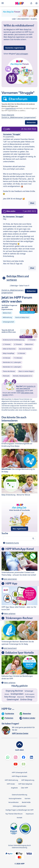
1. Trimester (32, 340)
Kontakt (19, 818)
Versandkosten (14, 802)
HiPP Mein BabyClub (25, 784)
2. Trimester (7, 344)
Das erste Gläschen (25, 349)
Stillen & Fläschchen (9, 349)
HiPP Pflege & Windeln (19, 776)
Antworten (31, 122)
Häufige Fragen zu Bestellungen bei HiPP (19, 810)
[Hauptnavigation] (3, 3)
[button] (31, 3)
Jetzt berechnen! (10, 648)
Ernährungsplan (30, 694)
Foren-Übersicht (8, 115)
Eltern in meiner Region (26, 371)
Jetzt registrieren (23, 19)
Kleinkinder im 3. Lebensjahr (12, 367)
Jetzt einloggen (22, 54)
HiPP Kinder (11, 784)
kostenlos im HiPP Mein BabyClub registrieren (26, 388)
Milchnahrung (7, 317)
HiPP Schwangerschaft (19, 772)
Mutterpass (30, 697)
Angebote (14, 788)
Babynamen (29, 344)
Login (14, 19)
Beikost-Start (7, 313)
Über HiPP (24, 788)
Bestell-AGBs (26, 802)
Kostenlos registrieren (15, 48)
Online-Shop (26, 699)
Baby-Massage (10, 697)
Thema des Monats (9, 371)
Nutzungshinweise (15, 798)
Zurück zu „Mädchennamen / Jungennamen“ (19, 117)
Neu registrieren (20, 529)
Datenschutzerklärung (19, 795)
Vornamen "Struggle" (12, 134)
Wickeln (7, 694)
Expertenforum (11, 108)
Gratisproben (17, 694)
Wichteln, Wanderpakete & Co (22, 376)
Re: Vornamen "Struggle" (13, 217)
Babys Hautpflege (9, 353)
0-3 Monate (21, 353)
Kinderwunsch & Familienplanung (14, 340)
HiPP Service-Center (20, 733)
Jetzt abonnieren (10, 579)
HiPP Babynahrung (28, 780)
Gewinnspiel (13, 699)
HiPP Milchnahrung (11, 780)
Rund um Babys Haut (22, 317)
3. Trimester (18, 344)
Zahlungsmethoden (19, 806)
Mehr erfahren (10, 614)
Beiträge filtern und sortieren (18, 278)
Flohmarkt (6, 376)
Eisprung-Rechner (14, 691)
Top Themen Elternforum (14, 814)
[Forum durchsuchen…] (19, 538)
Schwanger (29, 691)
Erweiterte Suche (12, 543)
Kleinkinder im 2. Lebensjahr (12, 362)
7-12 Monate (18, 358)
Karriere (28, 798)
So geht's (34, 19)
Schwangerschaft (8, 322)
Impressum (30, 814)
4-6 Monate (6, 358)
